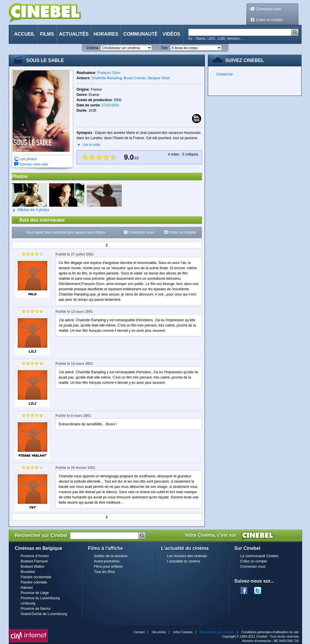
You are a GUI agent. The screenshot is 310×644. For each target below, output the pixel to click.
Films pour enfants (108, 567)
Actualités (74, 34)
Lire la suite (91, 145)
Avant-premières (107, 561)
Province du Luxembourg (40, 598)
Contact (139, 632)
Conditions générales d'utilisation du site (270, 632)
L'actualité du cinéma (184, 561)
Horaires (106, 34)
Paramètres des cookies (217, 632)
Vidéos (171, 34)
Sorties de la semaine (111, 556)
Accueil (25, 34)
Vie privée (159, 632)
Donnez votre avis (34, 164)
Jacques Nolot (159, 78)
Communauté (140, 34)
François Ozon (109, 73)
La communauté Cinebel (259, 556)
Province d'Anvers (35, 556)
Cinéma (92, 48)
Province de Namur (36, 609)
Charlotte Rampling (107, 78)
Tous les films (105, 572)
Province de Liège (35, 593)
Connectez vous (269, 9)
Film (165, 48)
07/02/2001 (111, 105)
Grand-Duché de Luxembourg (44, 614)
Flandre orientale (34, 582)
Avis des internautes (38, 220)
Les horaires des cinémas (187, 556)
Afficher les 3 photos (31, 210)
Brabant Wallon (33, 567)
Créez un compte (269, 20)
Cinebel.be (224, 74)
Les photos (29, 159)
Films (47, 34)
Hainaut (27, 588)
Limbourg (28, 603)
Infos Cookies (183, 632)
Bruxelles (28, 572)
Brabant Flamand (34, 561)
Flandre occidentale (36, 577)
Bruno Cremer (135, 78)
